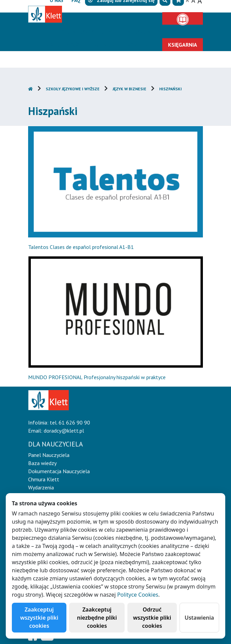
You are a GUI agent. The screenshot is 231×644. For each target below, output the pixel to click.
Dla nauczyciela (84, 32)
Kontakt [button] (139, 45)
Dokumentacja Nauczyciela (59, 471)
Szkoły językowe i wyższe (73, 89)
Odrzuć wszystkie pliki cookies (152, 618)
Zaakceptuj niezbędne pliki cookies (97, 618)
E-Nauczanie (140, 32)
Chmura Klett (44, 479)
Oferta (183, 32)
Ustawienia (199, 618)
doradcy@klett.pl (64, 431)
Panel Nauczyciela (49, 455)
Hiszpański (171, 89)
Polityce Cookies (138, 595)
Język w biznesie (129, 89)
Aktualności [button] (64, 45)
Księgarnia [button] (183, 45)
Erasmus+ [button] (104, 45)
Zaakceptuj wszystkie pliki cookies (39, 618)
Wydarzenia (41, 487)
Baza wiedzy (42, 463)
